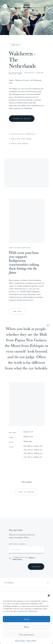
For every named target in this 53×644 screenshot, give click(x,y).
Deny (27, 627)
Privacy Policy (20, 640)
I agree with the (24, 558)
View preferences (26, 635)
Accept (26, 619)
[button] (49, 596)
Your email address (17, 544)
